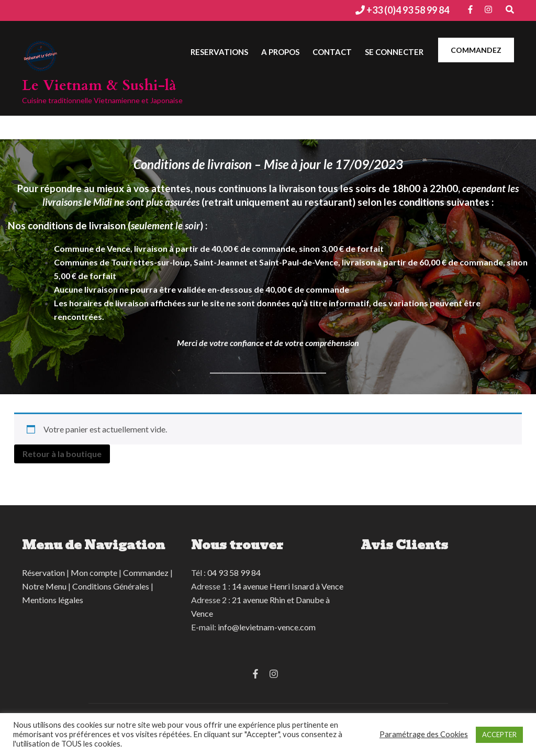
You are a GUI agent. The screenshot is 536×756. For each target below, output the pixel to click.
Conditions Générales (111, 586)
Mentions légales (53, 600)
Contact (332, 52)
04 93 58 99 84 (234, 572)
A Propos (280, 52)
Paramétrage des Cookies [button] (424, 734)
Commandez (146, 572)
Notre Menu (44, 586)
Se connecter (394, 52)
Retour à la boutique (62, 454)
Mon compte (94, 572)
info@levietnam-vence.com (267, 627)
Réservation (43, 572)
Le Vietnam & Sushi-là (99, 85)
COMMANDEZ (476, 50)
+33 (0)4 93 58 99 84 (407, 10)
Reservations (219, 52)
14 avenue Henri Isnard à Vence (288, 586)
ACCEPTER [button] (499, 735)
